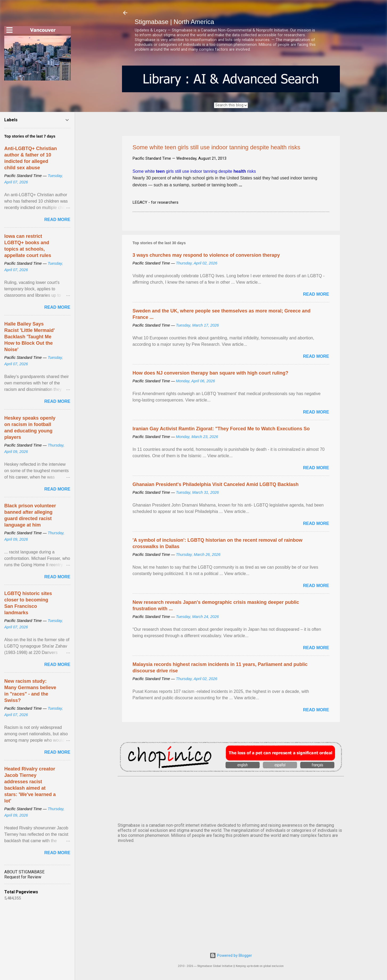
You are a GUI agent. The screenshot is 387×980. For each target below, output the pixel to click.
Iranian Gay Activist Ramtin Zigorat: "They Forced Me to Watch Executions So (221, 429)
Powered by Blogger (231, 955)
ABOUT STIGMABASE (24, 872)
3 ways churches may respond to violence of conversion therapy (206, 255)
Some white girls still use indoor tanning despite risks (194, 171)
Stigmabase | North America (174, 22)
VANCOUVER (231, 798)
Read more (316, 294)
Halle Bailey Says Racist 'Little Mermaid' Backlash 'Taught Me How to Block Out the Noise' (30, 337)
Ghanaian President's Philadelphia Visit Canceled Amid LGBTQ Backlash (216, 484)
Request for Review (23, 877)
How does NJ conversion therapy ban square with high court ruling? (211, 373)
